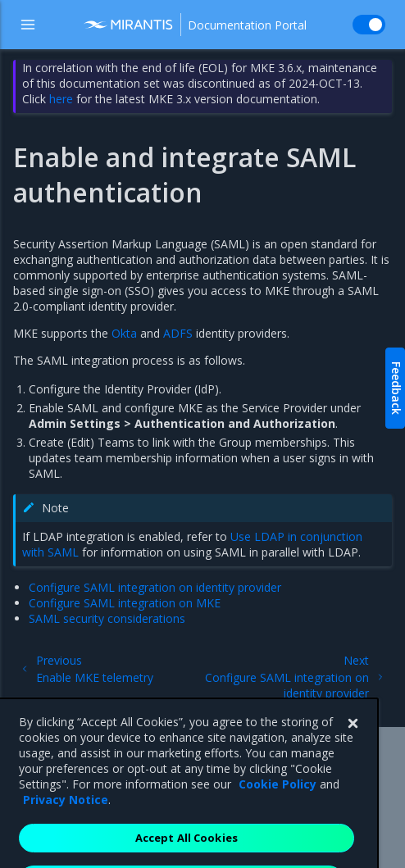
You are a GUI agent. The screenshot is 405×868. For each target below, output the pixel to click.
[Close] (353, 745)
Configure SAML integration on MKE (125, 603)
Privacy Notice (66, 821)
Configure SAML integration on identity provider (155, 587)
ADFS (178, 333)
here (61, 99)
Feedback (396, 388)
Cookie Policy (278, 805)
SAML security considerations (107, 618)
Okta (124, 333)
